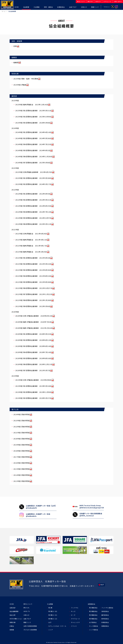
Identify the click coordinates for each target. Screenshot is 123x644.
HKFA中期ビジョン (16, 619)
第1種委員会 (93, 608)
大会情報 (50, 604)
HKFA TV (27, 611)
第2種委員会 (93, 611)
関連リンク (27, 622)
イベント (74, 626)
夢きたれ (27, 608)
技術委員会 (105, 611)
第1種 (50, 608)
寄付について (28, 604)
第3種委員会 (93, 615)
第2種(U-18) (53, 611)
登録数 (12, 630)
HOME (12, 604)
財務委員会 (105, 622)
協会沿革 (13, 615)
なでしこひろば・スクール (57, 626)
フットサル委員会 (107, 608)
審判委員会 (105, 615)
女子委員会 (93, 622)
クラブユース (75, 619)
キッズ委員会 (94, 626)
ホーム (4, 11)
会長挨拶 (13, 608)
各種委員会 (92, 604)
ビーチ (73, 615)
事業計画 (13, 622)
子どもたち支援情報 (30, 630)
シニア (51, 630)
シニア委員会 (94, 630)
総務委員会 (105, 626)
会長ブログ (27, 619)
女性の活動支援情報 (30, 626)
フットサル (75, 608)
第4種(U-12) (53, 619)
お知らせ (27, 615)
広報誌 (12, 626)
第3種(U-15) (53, 615)
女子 (50, 622)
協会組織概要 (14, 611)
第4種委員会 (93, 619)
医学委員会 (105, 619)
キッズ (73, 611)
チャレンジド (75, 622)
